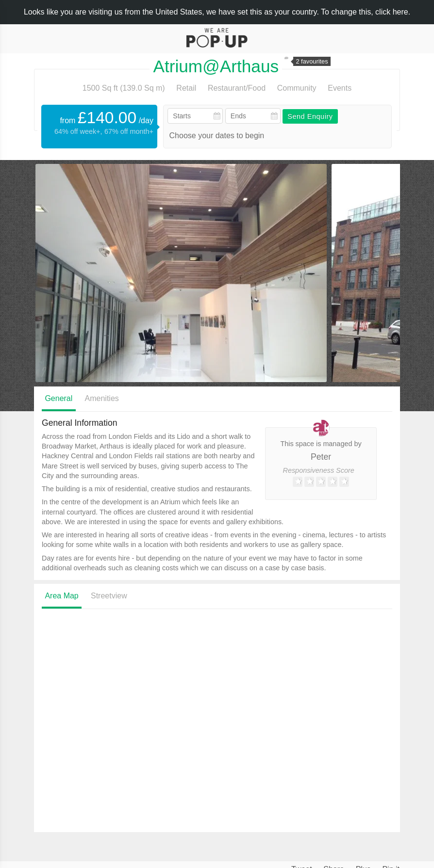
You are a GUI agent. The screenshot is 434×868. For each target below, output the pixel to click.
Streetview (109, 596)
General (58, 398)
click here (392, 12)
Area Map (61, 596)
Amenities (102, 398)
